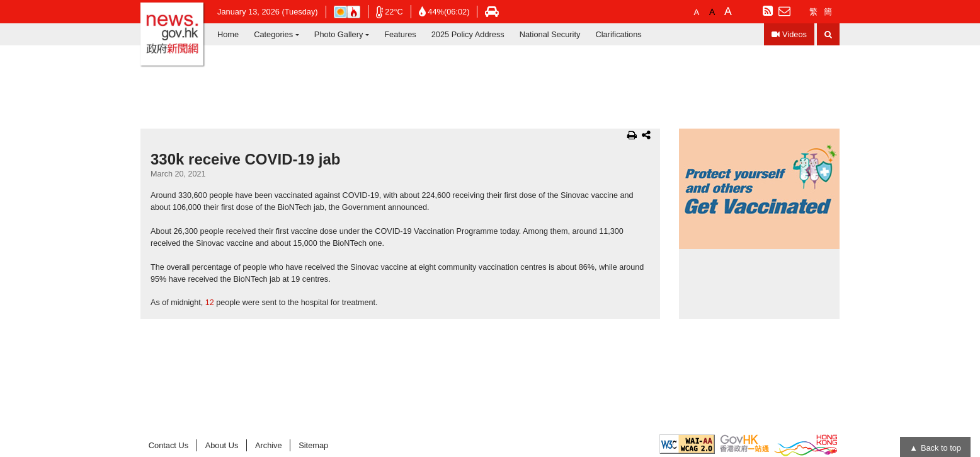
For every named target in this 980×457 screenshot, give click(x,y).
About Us (222, 445)
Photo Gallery (339, 34)
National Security (550, 34)
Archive (269, 445)
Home (228, 34)
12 (210, 303)
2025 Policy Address (468, 34)
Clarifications (618, 34)
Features (400, 34)
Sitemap (313, 445)
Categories (273, 34)
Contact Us (168, 445)
